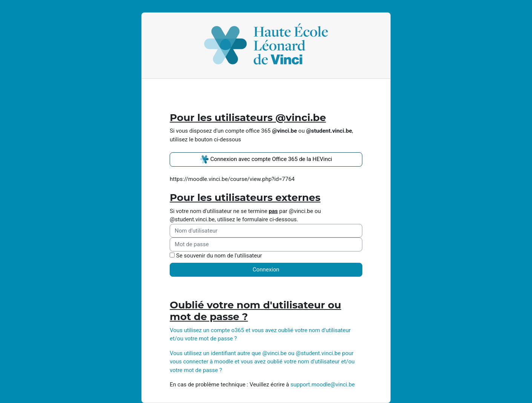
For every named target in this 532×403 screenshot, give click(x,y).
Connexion (266, 270)
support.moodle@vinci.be (323, 385)
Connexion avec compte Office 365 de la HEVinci (266, 159)
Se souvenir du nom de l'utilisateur (219, 256)
